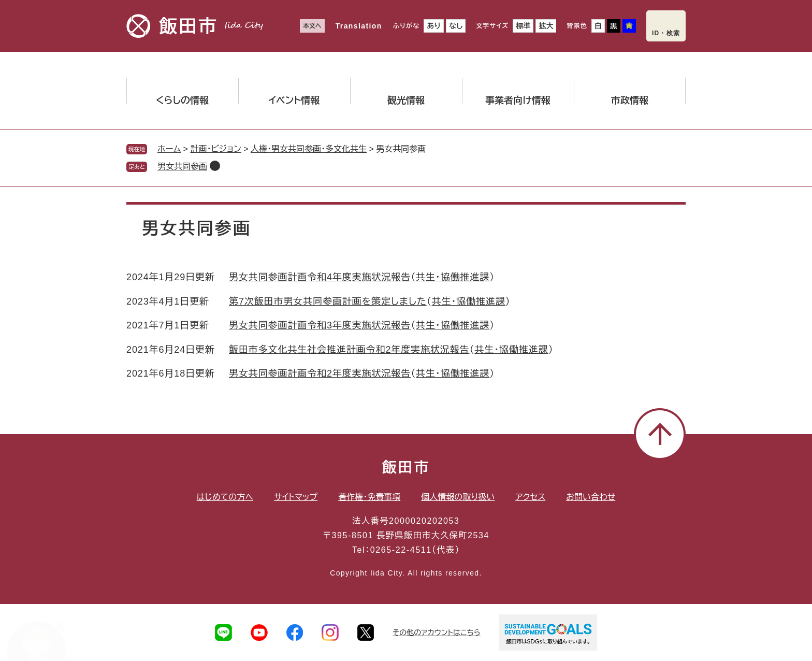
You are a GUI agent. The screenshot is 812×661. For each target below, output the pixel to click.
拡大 (546, 26)
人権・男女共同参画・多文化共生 (309, 149)
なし (456, 26)
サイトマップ (296, 497)
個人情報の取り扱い (458, 497)
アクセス (530, 497)
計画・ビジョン (215, 149)
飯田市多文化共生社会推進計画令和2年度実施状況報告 (349, 350)
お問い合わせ (591, 497)
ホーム (169, 149)
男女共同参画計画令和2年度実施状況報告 (320, 373)
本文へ (312, 26)
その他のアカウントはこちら (437, 633)
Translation (359, 26)
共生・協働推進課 (453, 277)
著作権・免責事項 (369, 497)
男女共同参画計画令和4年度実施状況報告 (320, 277)
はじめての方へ (225, 497)
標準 (523, 26)
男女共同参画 (182, 167)
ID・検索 (666, 33)
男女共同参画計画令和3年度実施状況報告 (320, 325)
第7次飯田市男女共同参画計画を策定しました (328, 301)
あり (434, 26)
